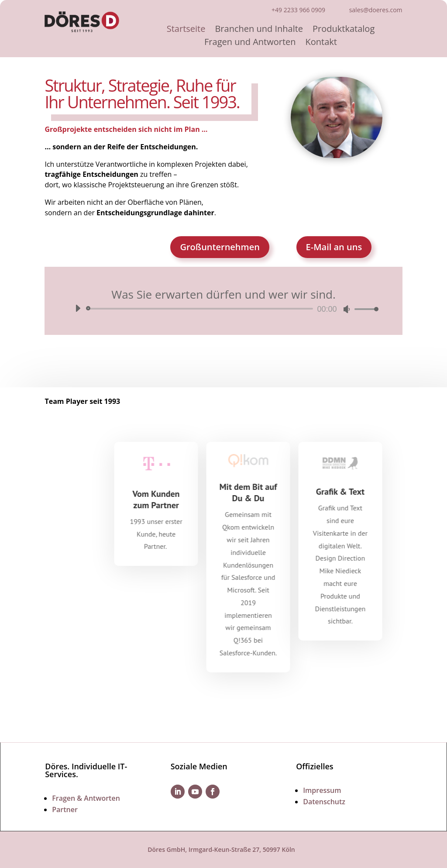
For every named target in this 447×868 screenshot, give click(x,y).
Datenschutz (324, 802)
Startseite (186, 30)
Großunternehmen (220, 247)
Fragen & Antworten (86, 798)
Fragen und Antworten (250, 43)
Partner (65, 809)
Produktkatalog (344, 30)
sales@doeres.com (376, 10)
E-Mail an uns (334, 247)
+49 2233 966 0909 (298, 10)
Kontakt (321, 43)
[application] (223, 309)
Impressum (322, 790)
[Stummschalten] (347, 309)
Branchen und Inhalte (259, 30)
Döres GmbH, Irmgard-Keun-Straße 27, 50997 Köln (221, 849)
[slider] (201, 309)
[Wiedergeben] (78, 308)
